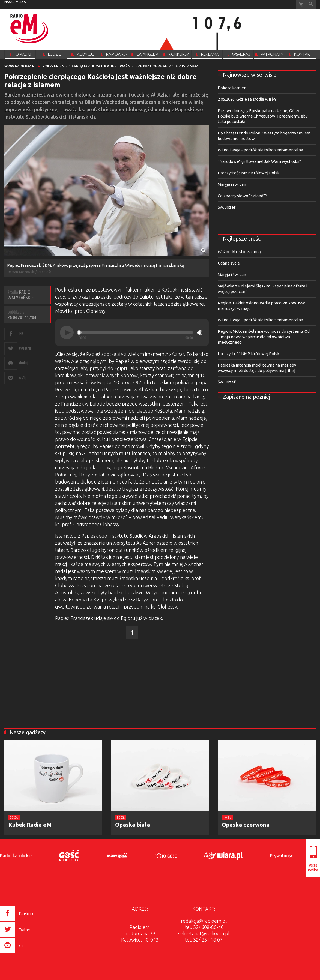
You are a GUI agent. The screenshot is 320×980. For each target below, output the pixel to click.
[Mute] (200, 332)
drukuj (23, 363)
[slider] (136, 332)
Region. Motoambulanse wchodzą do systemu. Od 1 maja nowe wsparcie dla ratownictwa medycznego (264, 337)
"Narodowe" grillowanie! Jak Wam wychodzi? (259, 161)
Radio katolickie (16, 856)
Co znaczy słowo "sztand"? (242, 196)
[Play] (67, 332)
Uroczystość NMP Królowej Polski (249, 173)
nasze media (15, 2)
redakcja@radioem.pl (204, 921)
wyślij (23, 378)
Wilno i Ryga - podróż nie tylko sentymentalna (260, 150)
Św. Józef (227, 207)
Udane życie (229, 263)
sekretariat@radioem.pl (204, 933)
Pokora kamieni (233, 88)
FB (21, 333)
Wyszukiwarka (311, 5)
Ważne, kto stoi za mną (239, 252)
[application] (132, 332)
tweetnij (25, 348)
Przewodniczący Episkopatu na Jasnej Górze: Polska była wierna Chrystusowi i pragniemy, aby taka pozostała (263, 116)
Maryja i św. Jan (232, 184)
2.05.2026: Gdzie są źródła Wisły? (247, 99)
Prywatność (281, 856)
